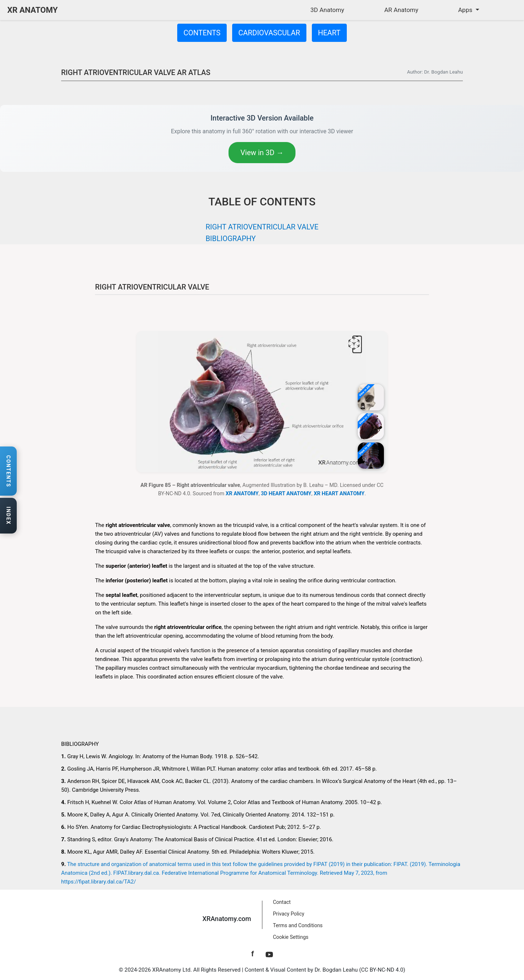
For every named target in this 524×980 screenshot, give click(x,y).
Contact (282, 902)
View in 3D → (262, 153)
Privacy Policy (289, 914)
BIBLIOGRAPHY (231, 239)
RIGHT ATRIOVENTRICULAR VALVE (262, 227)
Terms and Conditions (298, 925)
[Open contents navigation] (8, 471)
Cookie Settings (291, 937)
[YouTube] (269, 954)
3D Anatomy (327, 10)
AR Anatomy (401, 10)
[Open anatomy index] (8, 516)
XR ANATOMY (33, 10)
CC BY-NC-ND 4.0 (382, 970)
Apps (466, 10)
